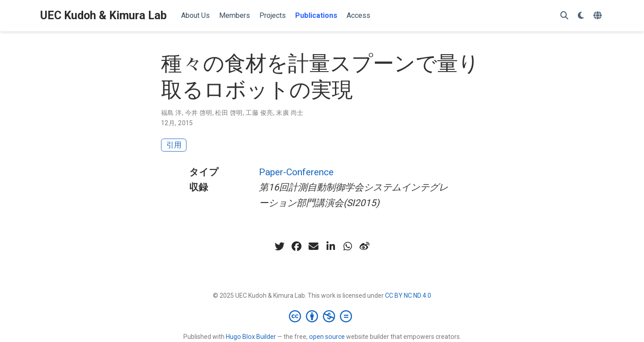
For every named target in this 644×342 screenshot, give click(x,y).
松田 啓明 (229, 113)
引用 (174, 145)
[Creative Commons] (322, 316)
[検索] (564, 16)
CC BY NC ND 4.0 (408, 296)
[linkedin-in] (330, 246)
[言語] (599, 16)
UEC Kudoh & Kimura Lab (104, 15)
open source (327, 337)
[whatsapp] (347, 246)
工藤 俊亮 (259, 113)
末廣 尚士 (290, 113)
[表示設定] (581, 16)
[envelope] (314, 246)
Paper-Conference (296, 172)
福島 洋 (172, 113)
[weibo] (364, 246)
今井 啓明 (199, 113)
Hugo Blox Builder (251, 337)
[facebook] (297, 246)
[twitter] (280, 246)
